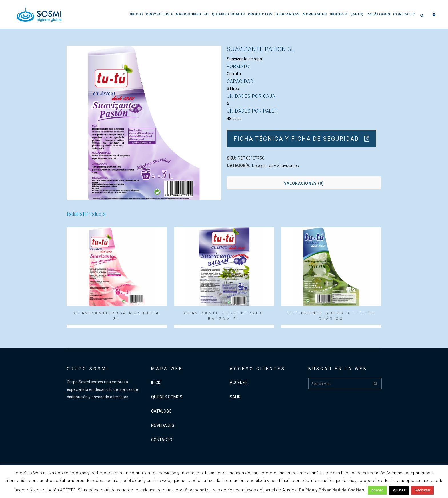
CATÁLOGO (161, 411)
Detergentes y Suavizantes (275, 166)
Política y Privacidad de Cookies (331, 490)
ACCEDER (239, 383)
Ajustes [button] (399, 490)
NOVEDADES (163, 425)
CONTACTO (162, 440)
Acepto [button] (377, 490)
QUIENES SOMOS (167, 397)
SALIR (235, 397)
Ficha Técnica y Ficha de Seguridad (302, 139)
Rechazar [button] (423, 490)
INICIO (156, 383)
